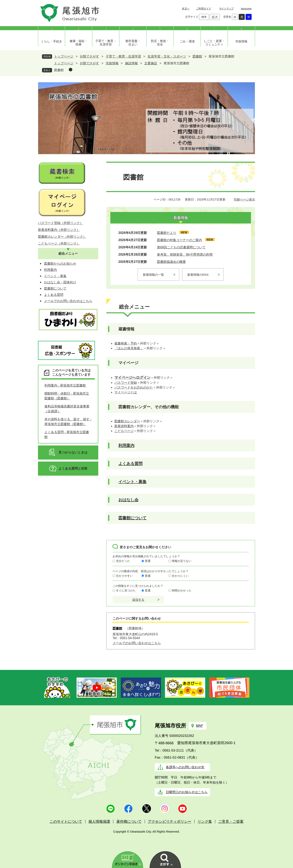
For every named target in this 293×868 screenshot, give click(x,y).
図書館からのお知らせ (60, 264)
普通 (148, 561)
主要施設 (151, 63)
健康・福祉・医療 (79, 43)
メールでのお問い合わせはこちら (137, 643)
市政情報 (241, 41)
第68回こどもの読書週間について (181, 247)
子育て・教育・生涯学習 (106, 43)
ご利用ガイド (204, 9)
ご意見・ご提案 (231, 822)
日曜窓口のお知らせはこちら (187, 792)
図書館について (132, 518)
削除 (71, 70)
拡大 (215, 17)
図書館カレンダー (127, 421)
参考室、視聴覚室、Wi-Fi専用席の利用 (185, 255)
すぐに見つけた (126, 590)
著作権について (129, 822)
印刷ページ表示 (244, 199)
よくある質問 (130, 464)
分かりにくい (180, 576)
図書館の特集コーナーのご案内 (179, 240)
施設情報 (131, 63)
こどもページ (124, 431)
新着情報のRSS (198, 275)
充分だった (123, 561)
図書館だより (167, 233)
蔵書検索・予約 (126, 343)
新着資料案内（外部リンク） (59, 230)
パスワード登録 (126, 383)
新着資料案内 (124, 426)
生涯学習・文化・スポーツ (167, 56)
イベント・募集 (132, 482)
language (246, 9)
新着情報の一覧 (153, 275)
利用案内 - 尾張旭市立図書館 (65, 385)
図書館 (197, 56)
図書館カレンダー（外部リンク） (62, 237)
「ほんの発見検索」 (129, 348)
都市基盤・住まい (133, 43)
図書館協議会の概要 (171, 262)
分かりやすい (124, 576)
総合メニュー (68, 254)
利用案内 (126, 445)
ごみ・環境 (187, 41)
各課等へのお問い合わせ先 (185, 767)
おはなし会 (128, 500)
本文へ (186, 9)
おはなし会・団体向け (60, 282)
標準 (204, 17)
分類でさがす (89, 56)
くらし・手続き (52, 41)
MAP (199, 726)
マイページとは (126, 392)
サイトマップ (226, 9)
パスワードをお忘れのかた (134, 387)
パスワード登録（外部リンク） (60, 223)
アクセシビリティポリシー (170, 822)
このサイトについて (66, 822)
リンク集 (205, 822)
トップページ (64, 56)
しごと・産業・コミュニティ (214, 43)
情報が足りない (182, 561)
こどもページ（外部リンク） (59, 243)
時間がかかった (182, 590)
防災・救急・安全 (160, 43)
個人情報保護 (99, 822)
